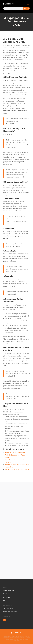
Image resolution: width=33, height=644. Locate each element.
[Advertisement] (17, 527)
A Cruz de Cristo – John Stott (15, 453)
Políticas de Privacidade (10, 612)
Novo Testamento (8, 594)
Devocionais (7, 597)
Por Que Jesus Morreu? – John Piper (17, 469)
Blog (5, 601)
